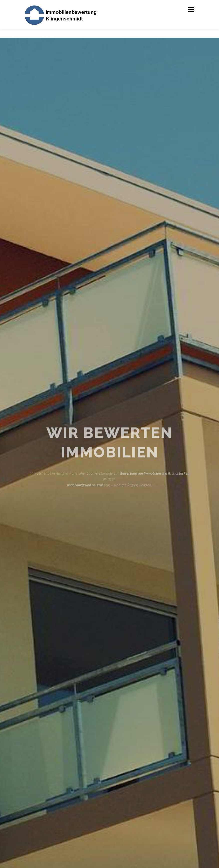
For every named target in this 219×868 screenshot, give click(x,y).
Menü (191, 9)
